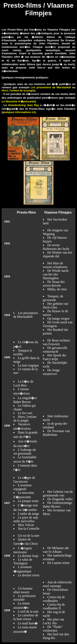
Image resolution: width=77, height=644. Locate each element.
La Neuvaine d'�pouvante (18, 101)
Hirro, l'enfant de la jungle (18, 90)
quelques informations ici (19, 112)
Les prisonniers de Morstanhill (51, 87)
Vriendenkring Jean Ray (24, 105)
